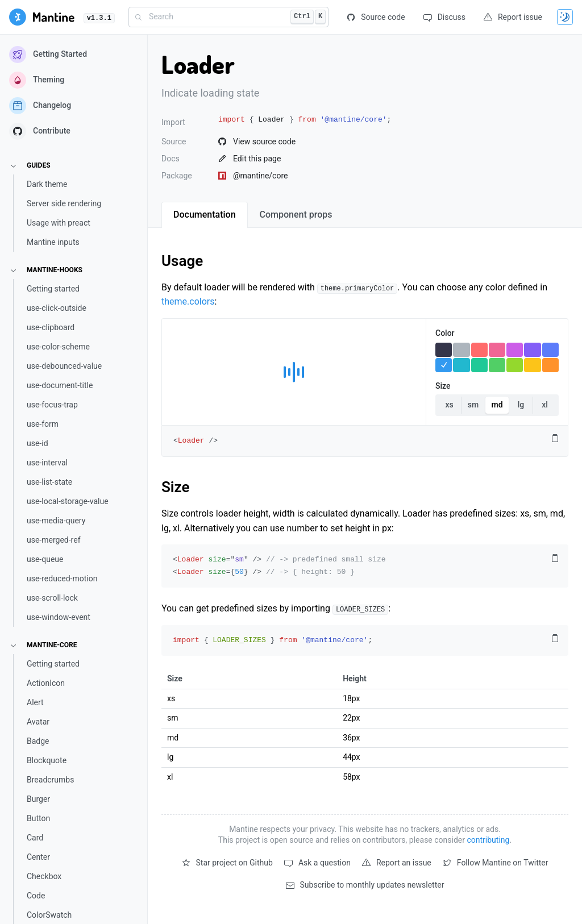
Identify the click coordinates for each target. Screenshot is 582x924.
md (497, 405)
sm (473, 405)
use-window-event (59, 617)
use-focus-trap (52, 405)
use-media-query (56, 521)
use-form (43, 424)
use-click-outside (57, 308)
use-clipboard (51, 327)
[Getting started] (42, 17)
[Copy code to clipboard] (555, 439)
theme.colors (188, 301)
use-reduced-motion (62, 578)
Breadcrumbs (50, 780)
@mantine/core (253, 176)
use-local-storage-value (68, 501)
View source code (257, 141)
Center (38, 857)
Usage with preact (59, 223)
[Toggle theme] (565, 17)
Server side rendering (64, 203)
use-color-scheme (58, 347)
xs (449, 405)
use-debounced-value (64, 366)
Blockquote (47, 760)
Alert (35, 702)
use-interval (47, 463)
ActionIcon (46, 683)
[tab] (205, 215)
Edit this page (250, 159)
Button (38, 818)
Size (176, 487)
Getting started (53, 289)
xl (545, 405)
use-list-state (49, 482)
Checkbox (44, 876)
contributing (488, 840)
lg (521, 405)
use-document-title (60, 385)
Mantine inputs (53, 242)
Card (35, 838)
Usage (182, 261)
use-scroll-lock (52, 598)
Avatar (38, 722)
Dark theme (47, 184)
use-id (38, 443)
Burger (38, 799)
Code (36, 896)
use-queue (45, 559)
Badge (38, 741)
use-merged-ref (54, 540)
